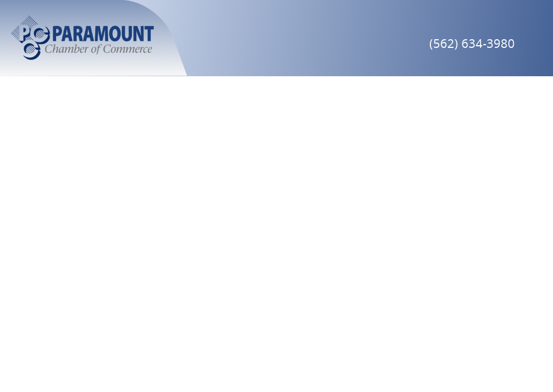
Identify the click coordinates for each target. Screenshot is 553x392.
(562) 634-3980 (472, 43)
